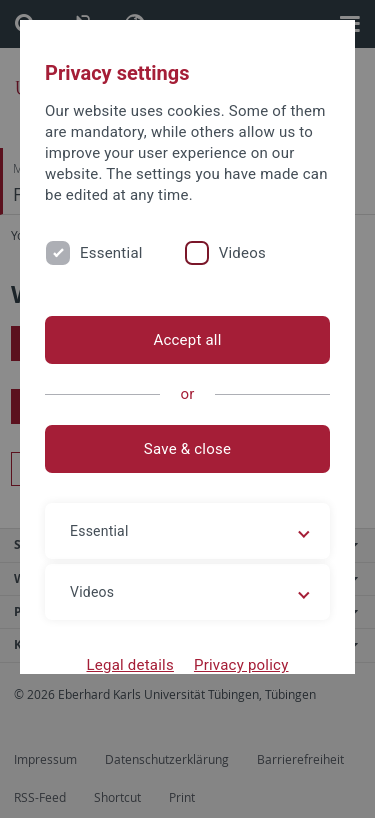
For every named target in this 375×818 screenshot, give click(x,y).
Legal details (130, 665)
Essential (111, 253)
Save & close (187, 449)
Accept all (187, 340)
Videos (242, 253)
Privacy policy (241, 665)
